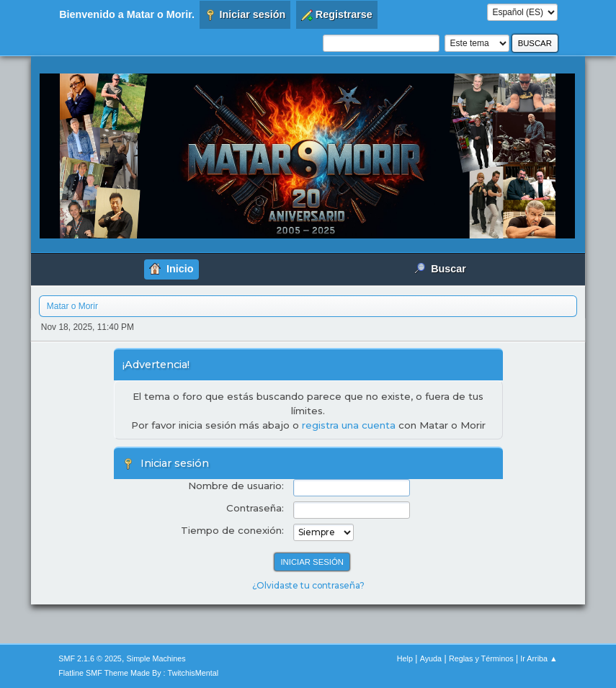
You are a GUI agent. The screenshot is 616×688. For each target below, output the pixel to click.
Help (405, 658)
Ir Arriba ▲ (539, 658)
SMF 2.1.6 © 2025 (90, 658)
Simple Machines (156, 658)
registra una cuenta (349, 425)
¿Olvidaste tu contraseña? (308, 585)
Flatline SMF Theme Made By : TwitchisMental (138, 673)
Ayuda (431, 658)
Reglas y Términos (481, 658)
